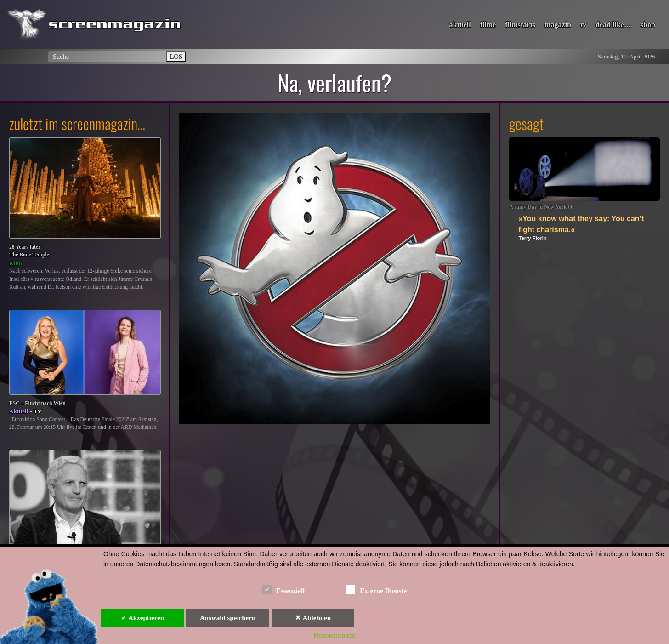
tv (583, 25)
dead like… (613, 25)
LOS (176, 57)
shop (648, 25)
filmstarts (520, 25)
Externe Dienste (376, 589)
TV (38, 411)
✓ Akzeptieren (142, 618)
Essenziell (284, 589)
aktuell (460, 25)
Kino (15, 263)
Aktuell (19, 411)
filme (488, 25)
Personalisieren (334, 635)
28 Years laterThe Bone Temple (29, 251)
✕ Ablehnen (313, 618)
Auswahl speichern (228, 618)
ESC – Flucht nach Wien (37, 403)
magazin (558, 25)
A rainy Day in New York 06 (541, 207)
